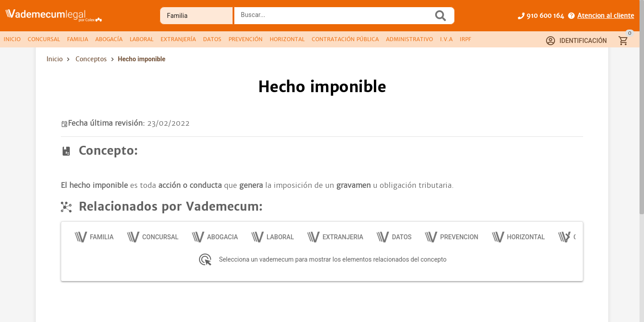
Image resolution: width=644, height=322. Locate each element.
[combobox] (336, 18)
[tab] (12, 39)
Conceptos (91, 59)
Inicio (55, 59)
